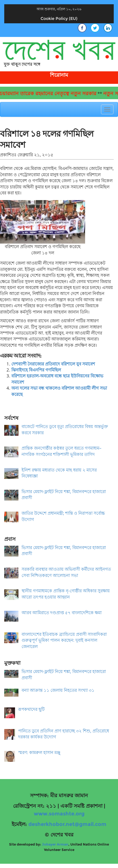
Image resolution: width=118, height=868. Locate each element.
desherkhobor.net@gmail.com (67, 824)
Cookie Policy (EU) (59, 18)
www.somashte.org (59, 814)
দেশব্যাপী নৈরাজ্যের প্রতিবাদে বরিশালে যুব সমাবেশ (53, 364)
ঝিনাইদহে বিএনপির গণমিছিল (36, 370)
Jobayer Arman (55, 844)
